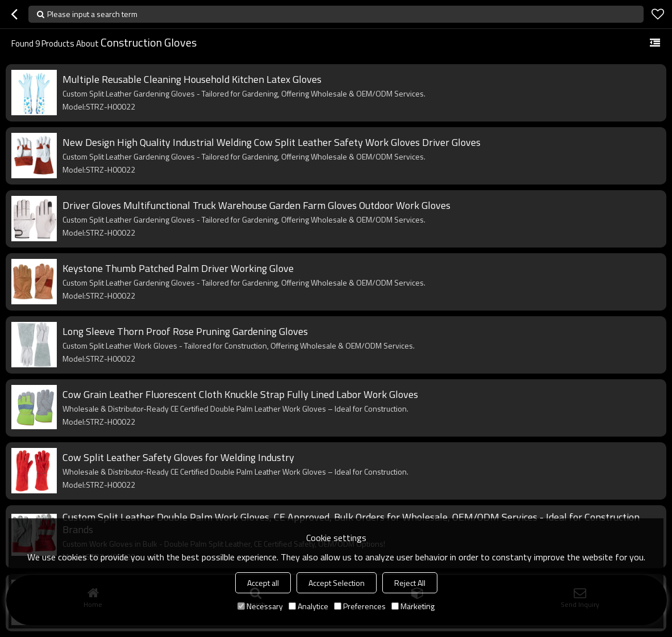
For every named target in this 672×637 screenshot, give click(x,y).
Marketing (413, 606)
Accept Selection (337, 583)
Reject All (410, 583)
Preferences (360, 606)
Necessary (260, 606)
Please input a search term (92, 14)
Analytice (308, 606)
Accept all (263, 583)
